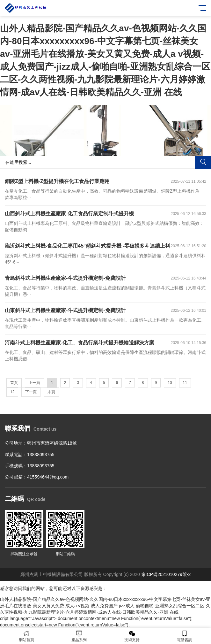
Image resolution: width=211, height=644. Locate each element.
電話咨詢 (185, 636)
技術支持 (132, 636)
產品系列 (79, 636)
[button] (100, 150)
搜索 (203, 162)
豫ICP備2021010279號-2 (166, 574)
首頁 (14, 383)
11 (185, 383)
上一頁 (34, 383)
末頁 (51, 392)
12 (12, 392)
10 (170, 383)
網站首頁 (26, 636)
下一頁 (31, 392)
